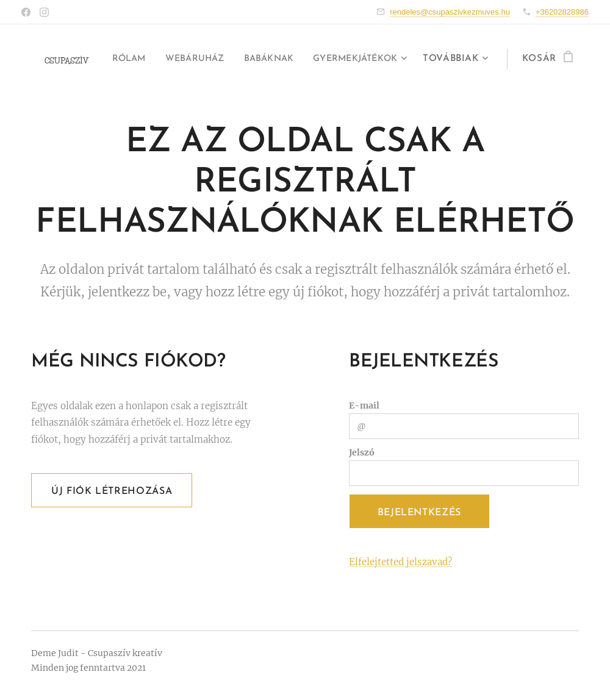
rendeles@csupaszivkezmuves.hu (450, 12)
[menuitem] (229, 59)
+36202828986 (562, 12)
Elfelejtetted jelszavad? (400, 562)
